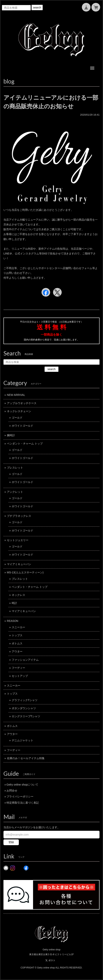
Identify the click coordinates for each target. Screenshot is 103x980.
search (37, 8)
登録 (11, 842)
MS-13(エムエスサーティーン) (25, 572)
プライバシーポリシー (20, 797)
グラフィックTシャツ (25, 700)
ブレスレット (15, 468)
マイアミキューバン (19, 564)
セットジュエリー (18, 540)
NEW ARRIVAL (16, 395)
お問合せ (12, 791)
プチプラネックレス (19, 516)
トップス (17, 635)
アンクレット (15, 492)
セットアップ (20, 676)
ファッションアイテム (25, 660)
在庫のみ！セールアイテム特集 (26, 758)
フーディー (18, 668)
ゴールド (17, 418)
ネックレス (18, 595)
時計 (14, 603)
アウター (17, 651)
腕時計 (11, 435)
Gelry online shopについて (22, 785)
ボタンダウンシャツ (24, 708)
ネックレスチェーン (19, 411)
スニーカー (18, 627)
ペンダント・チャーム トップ (25, 444)
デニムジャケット (22, 740)
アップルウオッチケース (22, 403)
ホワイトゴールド (22, 426)
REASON (13, 621)
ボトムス (17, 643)
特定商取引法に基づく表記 (23, 803)
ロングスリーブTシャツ (26, 716)
